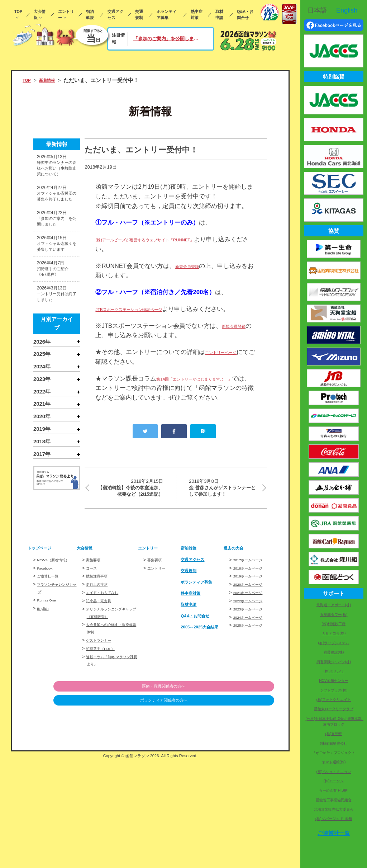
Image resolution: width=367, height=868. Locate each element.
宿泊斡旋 (90, 15)
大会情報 (40, 15)
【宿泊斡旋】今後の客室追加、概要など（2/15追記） (128, 515)
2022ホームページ (252, 667)
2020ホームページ (252, 650)
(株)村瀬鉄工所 (334, 624)
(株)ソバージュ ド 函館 (334, 819)
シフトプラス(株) (334, 690)
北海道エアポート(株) (334, 605)
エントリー (66, 15)
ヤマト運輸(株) (334, 762)
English (45, 682)
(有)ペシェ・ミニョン (334, 772)
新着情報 (53, 80)
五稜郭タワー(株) (334, 615)
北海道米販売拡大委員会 (334, 809)
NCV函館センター (334, 681)
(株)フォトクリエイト (334, 700)
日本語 (317, 10)
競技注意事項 (100, 642)
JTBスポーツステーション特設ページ (146, 309)
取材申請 (219, 15)
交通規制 (139, 15)
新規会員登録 (194, 266)
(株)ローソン (334, 781)
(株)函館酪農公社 (334, 743)
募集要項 (157, 626)
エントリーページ (229, 362)
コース (93, 634)
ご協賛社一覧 (51, 650)
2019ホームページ (252, 642)
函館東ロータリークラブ (334, 709)
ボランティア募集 (166, 15)
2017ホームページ (252, 626)
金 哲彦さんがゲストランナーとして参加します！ (223, 510)
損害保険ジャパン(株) (334, 662)
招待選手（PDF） (105, 715)
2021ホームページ (252, 659)
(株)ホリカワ (334, 671)
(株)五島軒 (334, 734)
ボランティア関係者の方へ (237, 767)
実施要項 (95, 626)
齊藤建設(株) (334, 652)
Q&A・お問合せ (245, 15)
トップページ (44, 614)
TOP (18, 11)
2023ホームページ (252, 675)
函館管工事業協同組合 (334, 800)
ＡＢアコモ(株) (334, 633)
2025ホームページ (252, 691)
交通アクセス (115, 15)
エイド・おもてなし (107, 659)
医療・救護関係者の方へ (237, 753)
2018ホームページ (252, 634)
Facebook (47, 641)
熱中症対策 (197, 15)
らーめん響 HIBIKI (334, 790)
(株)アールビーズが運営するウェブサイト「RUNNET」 (171, 239)
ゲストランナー (102, 706)
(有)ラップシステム (334, 643)
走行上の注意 (100, 650)
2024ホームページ (252, 683)
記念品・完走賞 (102, 667)
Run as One (49, 674)
